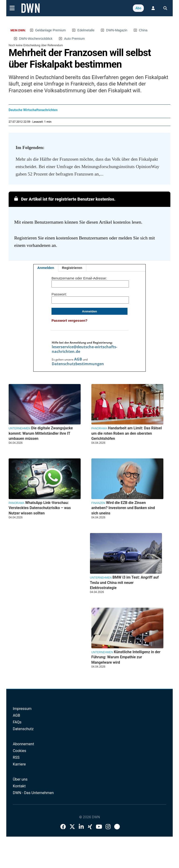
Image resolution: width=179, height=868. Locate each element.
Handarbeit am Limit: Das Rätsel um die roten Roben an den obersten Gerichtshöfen (127, 433)
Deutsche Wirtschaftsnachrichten (33, 110)
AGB (78, 359)
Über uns (20, 779)
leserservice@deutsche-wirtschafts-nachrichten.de (84, 349)
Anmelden (46, 268)
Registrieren (72, 268)
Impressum (22, 709)
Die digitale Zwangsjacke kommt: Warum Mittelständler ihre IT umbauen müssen (41, 433)
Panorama (99, 428)
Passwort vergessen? (69, 320)
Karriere (19, 764)
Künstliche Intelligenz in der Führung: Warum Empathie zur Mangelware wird (126, 657)
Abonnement (23, 744)
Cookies (19, 751)
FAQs (17, 722)
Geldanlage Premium (51, 30)
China (143, 30)
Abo (138, 8)
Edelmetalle (86, 30)
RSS (16, 757)
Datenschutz (23, 729)
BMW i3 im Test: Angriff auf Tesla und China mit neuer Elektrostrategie (124, 583)
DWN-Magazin (117, 30)
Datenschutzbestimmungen (78, 364)
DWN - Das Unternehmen (33, 793)
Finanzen (98, 503)
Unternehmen (19, 428)
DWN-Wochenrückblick (36, 39)
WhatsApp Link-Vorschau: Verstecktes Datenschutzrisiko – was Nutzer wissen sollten (40, 508)
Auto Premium (74, 39)
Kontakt (19, 786)
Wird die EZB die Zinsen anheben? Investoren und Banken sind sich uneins (123, 508)
